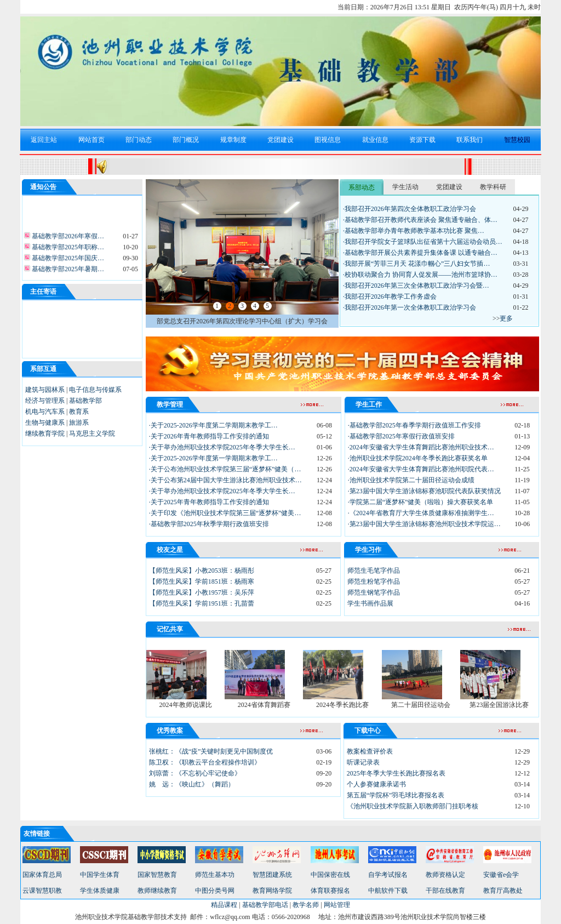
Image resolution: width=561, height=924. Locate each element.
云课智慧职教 (42, 891)
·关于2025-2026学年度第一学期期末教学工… (213, 458)
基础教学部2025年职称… (67, 249)
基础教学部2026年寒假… (67, 238)
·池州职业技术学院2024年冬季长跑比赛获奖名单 (418, 458)
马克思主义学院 (92, 434)
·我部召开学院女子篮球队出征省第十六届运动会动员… (423, 242)
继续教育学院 (45, 434)
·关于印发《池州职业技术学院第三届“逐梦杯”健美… (225, 513)
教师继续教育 (157, 891)
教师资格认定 (445, 875)
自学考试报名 (388, 875)
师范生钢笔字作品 (374, 592)
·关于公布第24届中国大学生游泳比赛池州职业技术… (225, 480)
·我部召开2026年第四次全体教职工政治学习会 (410, 209)
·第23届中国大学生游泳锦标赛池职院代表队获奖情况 (424, 491)
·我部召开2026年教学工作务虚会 (390, 296)
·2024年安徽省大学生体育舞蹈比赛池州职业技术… (421, 447)
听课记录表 (363, 762)
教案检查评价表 (370, 751)
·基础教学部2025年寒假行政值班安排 (401, 436)
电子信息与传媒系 (95, 390)
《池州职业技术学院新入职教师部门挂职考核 (413, 806)
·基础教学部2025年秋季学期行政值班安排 (209, 524)
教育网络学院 (272, 891)
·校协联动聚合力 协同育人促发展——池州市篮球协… (420, 275)
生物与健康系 (45, 423)
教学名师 (306, 905)
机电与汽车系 (45, 412)
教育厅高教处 (503, 891)
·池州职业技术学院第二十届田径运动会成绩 (411, 480)
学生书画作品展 (370, 603)
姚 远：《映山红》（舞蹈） (192, 784)
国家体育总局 (42, 875)
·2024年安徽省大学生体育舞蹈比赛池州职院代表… (421, 469)
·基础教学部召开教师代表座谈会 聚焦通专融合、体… (420, 220)
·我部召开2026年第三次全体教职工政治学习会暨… (416, 286)
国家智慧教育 (157, 875)
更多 (506, 318)
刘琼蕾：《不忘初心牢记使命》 (195, 773)
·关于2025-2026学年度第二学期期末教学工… (213, 425)
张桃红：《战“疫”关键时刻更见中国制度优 (211, 751)
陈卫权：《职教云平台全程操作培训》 (205, 762)
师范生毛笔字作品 (374, 571)
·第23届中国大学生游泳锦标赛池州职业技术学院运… (424, 524)
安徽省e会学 (501, 875)
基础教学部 (85, 401)
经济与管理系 (45, 401)
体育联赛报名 (330, 891)
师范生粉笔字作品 (374, 581)
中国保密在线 (330, 875)
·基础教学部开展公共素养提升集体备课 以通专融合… (420, 253)
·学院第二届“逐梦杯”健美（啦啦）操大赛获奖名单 (421, 502)
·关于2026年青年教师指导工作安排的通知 (209, 436)
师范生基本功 (215, 875)
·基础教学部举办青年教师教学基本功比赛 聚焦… (414, 231)
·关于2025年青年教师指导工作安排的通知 (209, 502)
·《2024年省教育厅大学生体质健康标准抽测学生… (421, 513)
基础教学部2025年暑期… (67, 271)
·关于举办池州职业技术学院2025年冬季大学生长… (222, 447)
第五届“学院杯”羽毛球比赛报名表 (396, 795)
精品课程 (224, 905)
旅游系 (79, 423)
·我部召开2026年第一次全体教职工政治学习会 (410, 307)
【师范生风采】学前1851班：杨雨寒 (202, 581)
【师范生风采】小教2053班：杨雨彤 (202, 571)
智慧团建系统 (272, 875)
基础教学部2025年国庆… (67, 260)
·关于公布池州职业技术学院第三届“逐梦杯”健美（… (225, 469)
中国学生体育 (100, 875)
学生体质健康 (100, 891)
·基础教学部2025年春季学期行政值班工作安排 (414, 425)
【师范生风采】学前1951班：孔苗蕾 (202, 603)
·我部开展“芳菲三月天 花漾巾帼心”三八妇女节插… (417, 264)
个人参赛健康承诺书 (376, 784)
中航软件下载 (388, 891)
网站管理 (337, 905)
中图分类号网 (215, 891)
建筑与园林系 (45, 390)
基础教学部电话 (265, 905)
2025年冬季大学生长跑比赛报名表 (396, 773)
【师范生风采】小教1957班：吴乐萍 (202, 592)
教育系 (79, 412)
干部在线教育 (445, 891)
